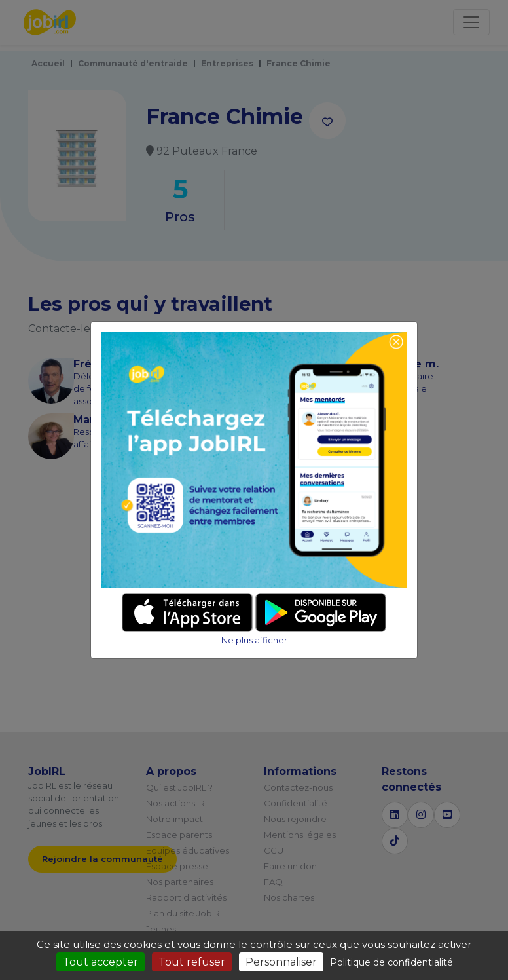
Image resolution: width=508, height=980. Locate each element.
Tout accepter (100, 962)
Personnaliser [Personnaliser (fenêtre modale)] (281, 962)
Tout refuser (192, 962)
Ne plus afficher (254, 640)
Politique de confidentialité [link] (391, 962)
